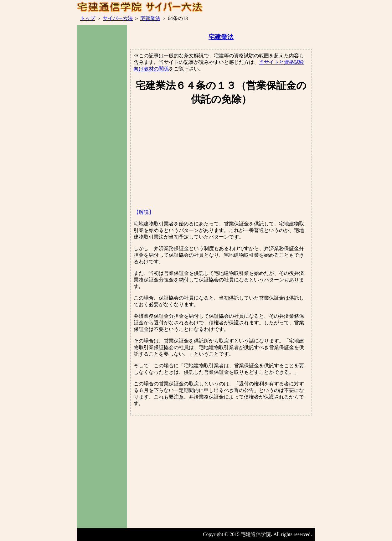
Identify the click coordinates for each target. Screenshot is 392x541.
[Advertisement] (102, 137)
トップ (88, 18)
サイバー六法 (118, 18)
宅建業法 (150, 18)
